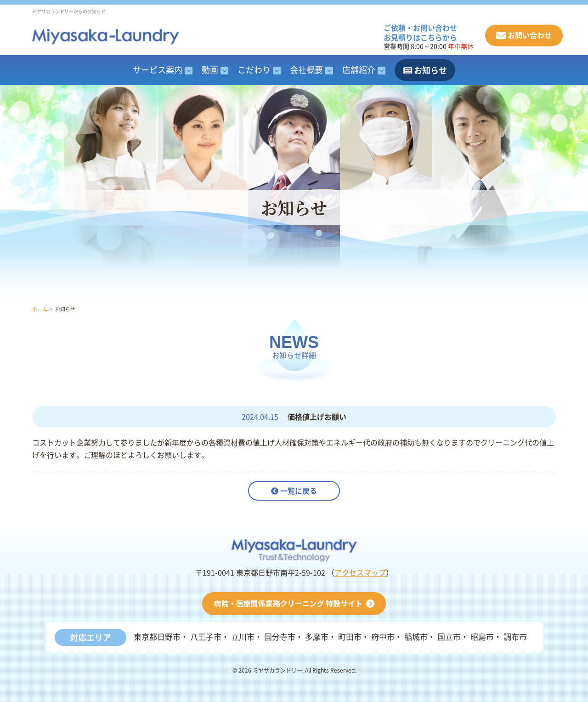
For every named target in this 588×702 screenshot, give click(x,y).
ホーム (40, 309)
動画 (210, 70)
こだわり (254, 70)
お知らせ (425, 70)
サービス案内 (158, 70)
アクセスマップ (360, 573)
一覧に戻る (294, 491)
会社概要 (306, 70)
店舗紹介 (359, 70)
